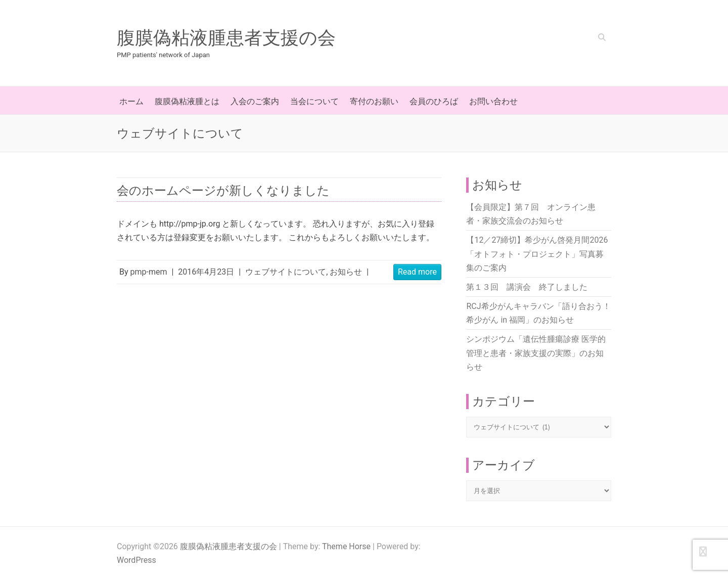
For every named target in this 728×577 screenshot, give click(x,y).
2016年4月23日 (206, 272)
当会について (314, 101)
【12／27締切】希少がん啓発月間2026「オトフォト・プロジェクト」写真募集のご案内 (537, 254)
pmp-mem (149, 272)
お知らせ (346, 272)
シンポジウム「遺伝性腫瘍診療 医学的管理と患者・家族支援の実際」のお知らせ (536, 353)
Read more (417, 272)
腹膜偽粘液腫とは (187, 101)
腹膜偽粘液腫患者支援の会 (226, 38)
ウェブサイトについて (286, 272)
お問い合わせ (493, 101)
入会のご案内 (255, 101)
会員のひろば (434, 101)
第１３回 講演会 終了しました (527, 287)
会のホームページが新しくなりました (223, 191)
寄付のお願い (374, 101)
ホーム (131, 101)
